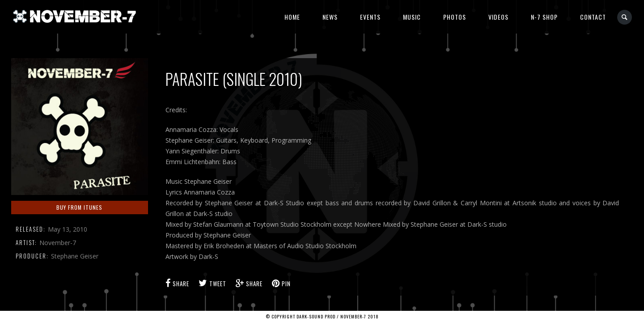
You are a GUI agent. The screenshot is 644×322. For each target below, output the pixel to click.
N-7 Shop (544, 17)
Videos (498, 17)
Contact (593, 17)
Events (370, 17)
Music (412, 17)
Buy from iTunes (79, 207)
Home (292, 17)
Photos (455, 17)
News (330, 17)
